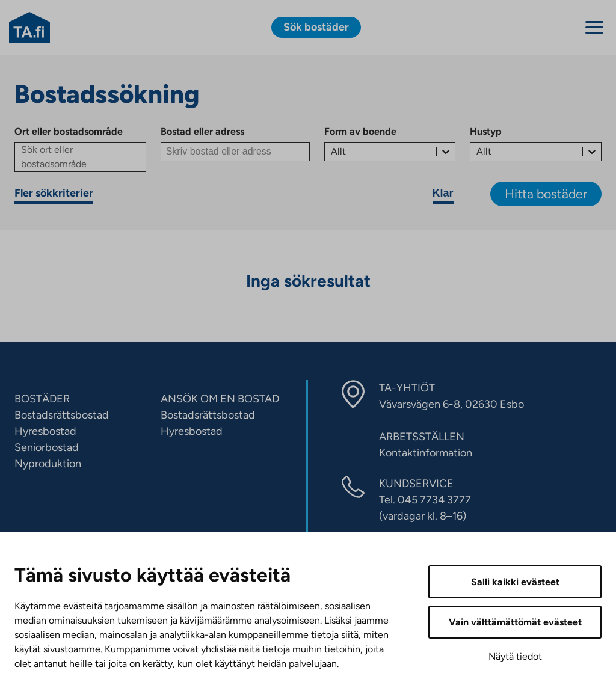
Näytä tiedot (515, 656)
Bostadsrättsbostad (62, 415)
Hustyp (486, 131)
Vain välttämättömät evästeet (515, 622)
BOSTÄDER (42, 399)
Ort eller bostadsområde (69, 131)
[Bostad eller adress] (235, 152)
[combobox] (332, 152)
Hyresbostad (45, 431)
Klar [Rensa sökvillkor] (443, 193)
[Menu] (594, 27)
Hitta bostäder (546, 194)
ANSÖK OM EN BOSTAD (220, 399)
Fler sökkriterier (54, 193)
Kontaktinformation (426, 453)
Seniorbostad (47, 447)
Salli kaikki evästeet (515, 582)
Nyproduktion (48, 464)
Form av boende (360, 131)
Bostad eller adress (202, 131)
